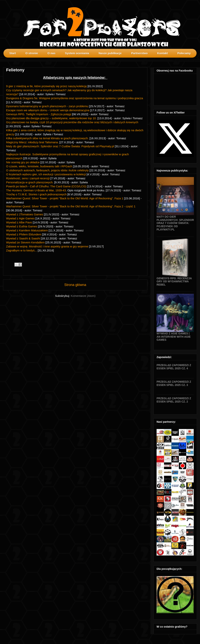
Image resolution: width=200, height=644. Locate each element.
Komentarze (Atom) (83, 296)
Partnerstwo (139, 53)
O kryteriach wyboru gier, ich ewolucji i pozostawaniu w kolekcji (46, 174)
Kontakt (162, 53)
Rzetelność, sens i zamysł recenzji (28, 178)
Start (13, 53)
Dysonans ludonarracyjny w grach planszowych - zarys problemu (47, 106)
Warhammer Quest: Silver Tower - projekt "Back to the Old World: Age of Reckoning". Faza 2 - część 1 (71, 206)
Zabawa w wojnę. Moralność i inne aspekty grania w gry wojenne (47, 246)
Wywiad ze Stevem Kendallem (25, 242)
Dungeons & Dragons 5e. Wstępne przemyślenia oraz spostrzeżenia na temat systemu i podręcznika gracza (75, 98)
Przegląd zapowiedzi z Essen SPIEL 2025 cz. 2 (174, 400)
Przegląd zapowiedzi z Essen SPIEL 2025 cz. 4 (174, 367)
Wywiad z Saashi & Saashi (23, 238)
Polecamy (184, 53)
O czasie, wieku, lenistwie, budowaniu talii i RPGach (39, 166)
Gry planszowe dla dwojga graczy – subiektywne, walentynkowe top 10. (51, 118)
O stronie (32, 53)
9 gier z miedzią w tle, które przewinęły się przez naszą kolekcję (46, 86)
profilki (197, 60)
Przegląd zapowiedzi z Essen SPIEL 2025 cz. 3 (174, 383)
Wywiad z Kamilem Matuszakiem (27, 230)
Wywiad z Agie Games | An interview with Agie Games (174, 337)
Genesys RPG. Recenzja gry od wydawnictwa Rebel (174, 282)
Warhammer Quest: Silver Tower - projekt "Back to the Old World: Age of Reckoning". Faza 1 (65, 198)
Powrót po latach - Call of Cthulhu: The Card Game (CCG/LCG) (46, 186)
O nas (51, 53)
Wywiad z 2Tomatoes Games (25, 214)
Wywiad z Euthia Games (22, 226)
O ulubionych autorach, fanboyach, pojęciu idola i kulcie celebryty (47, 170)
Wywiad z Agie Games (20, 218)
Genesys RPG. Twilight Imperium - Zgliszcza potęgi (39, 114)
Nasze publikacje (110, 53)
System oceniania (77, 53)
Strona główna (75, 285)
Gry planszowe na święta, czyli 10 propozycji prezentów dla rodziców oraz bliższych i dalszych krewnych (72, 122)
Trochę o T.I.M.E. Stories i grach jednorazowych (37, 194)
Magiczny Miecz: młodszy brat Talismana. (33, 142)
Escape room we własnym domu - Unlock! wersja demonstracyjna (48, 110)
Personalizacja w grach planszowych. (30, 182)
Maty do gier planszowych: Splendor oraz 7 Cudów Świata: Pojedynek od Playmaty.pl (60, 146)
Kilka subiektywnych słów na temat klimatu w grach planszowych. (48, 138)
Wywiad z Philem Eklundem (24, 234)
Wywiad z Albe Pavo (19, 222)
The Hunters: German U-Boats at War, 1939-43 (36, 190)
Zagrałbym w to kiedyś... (22, 250)
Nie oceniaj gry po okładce (23, 162)
